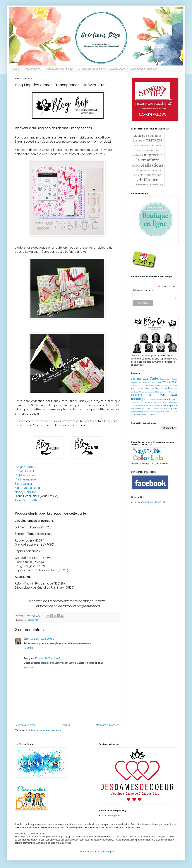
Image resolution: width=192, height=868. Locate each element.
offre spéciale (170, 405)
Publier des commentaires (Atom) (45, 730)
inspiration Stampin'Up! (158, 402)
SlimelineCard (137, 389)
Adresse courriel (143, 290)
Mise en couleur (150, 382)
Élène (27, 639)
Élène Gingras (24, 484)
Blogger (110, 852)
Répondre (29, 648)
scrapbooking (137, 412)
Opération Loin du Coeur (143, 385)
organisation (136, 409)
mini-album (157, 405)
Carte (154, 378)
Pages (159, 385)
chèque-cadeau (156, 399)
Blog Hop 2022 (31, 620)
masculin (148, 406)
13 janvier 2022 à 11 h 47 (47, 658)
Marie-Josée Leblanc (29, 488)
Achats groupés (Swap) (60, 69)
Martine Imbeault (26, 479)
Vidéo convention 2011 (149, 392)
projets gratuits (170, 409)
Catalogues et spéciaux (144, 69)
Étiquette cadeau (147, 415)
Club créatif (165, 379)
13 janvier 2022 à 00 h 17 (43, 639)
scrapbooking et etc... (112, 815)
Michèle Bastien (25, 475)
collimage (135, 402)
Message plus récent (26, 725)
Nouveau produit (167, 382)
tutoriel (134, 415)
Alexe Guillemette (26, 500)
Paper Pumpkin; (170, 385)
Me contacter (33, 69)
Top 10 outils (162, 388)
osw (143, 409)
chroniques (140, 399)
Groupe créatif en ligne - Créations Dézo (102, 69)
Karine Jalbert (24, 471)
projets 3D (158, 409)
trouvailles (166, 412)
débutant (143, 402)
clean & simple (170, 399)
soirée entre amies (152, 412)
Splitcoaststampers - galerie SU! (150, 502)
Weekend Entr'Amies (169, 392)
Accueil (16, 69)
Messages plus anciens (108, 725)
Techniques (149, 389)
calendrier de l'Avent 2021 (154, 395)
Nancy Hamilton (26, 492)
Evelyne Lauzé (24, 467)
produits (149, 409)
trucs (175, 412)
